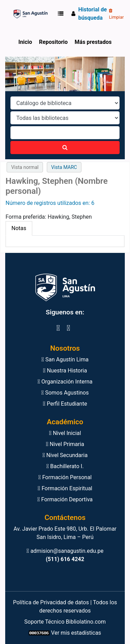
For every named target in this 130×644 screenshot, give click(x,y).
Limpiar (116, 14)
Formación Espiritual (65, 488)
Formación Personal (65, 477)
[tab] (19, 228)
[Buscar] (65, 148)
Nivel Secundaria (65, 455)
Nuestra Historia (65, 371)
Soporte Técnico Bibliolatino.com (65, 622)
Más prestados (93, 42)
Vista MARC (64, 167)
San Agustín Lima (65, 359)
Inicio (25, 42)
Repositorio (54, 42)
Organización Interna (65, 382)
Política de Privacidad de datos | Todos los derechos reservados (65, 607)
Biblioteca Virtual (30, 14)
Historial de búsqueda (93, 14)
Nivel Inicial (65, 433)
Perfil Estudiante (65, 404)
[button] (62, 14)
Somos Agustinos (65, 393)
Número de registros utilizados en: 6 (50, 203)
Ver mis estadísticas (76, 633)
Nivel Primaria (65, 444)
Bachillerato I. (65, 466)
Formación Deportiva (65, 499)
